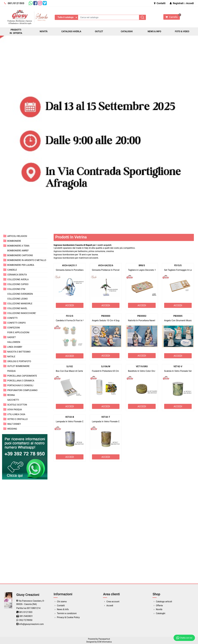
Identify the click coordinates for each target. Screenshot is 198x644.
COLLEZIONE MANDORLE (20, 304)
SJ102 (70, 366)
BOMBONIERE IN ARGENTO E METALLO (27, 260)
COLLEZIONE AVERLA (18, 279)
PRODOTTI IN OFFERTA (16, 31)
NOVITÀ (44, 31)
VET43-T (106, 417)
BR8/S (142, 265)
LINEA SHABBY (15, 347)
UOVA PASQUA (15, 410)
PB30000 (106, 316)
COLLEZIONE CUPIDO (18, 284)
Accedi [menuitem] (110, 606)
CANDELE (12, 270)
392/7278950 (26, 620)
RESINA (11, 395)
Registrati (178, 3)
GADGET (12, 337)
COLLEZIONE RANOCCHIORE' (22, 313)
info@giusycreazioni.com (31, 624)
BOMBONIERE (14, 241)
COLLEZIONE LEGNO (17, 299)
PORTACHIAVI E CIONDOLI (20, 385)
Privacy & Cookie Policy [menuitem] (68, 617)
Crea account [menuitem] (113, 602)
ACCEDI (70, 305)
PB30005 (178, 316)
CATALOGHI (127, 31)
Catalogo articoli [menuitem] (164, 602)
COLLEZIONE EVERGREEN (20, 294)
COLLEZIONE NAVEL (17, 308)
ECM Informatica (104, 642)
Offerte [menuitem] (159, 606)
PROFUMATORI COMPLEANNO (22, 390)
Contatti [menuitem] (61, 606)
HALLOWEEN (14, 342)
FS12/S (70, 316)
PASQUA (11, 371)
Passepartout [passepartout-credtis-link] (104, 639)
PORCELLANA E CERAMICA (21, 381)
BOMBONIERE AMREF (18, 251)
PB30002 (142, 316)
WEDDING (12, 429)
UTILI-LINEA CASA (16, 414)
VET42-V (178, 366)
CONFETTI (12, 318)
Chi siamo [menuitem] (62, 602)
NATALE (11, 357)
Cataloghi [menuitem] (161, 613)
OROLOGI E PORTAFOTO (19, 361)
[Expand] (5, 236)
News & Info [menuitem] (63, 609)
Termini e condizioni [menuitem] (67, 613)
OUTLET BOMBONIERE (18, 366)
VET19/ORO (142, 366)
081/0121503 (14, 3)
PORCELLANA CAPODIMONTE (22, 376)
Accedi (190, 3)
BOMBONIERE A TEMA (18, 246)
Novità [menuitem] (159, 609)
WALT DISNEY (14, 424)
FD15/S (178, 265)
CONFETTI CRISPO (16, 323)
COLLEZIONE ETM (16, 289)
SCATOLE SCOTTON (17, 405)
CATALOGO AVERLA (71, 31)
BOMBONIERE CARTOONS (20, 255)
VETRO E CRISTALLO (17, 419)
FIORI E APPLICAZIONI (18, 332)
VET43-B (70, 417)
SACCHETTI (13, 400)
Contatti (160, 3)
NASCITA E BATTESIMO (19, 352)
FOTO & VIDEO (182, 31)
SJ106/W (106, 366)
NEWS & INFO (154, 31)
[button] (142, 17)
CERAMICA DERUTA (17, 275)
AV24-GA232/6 (106, 265)
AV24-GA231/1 (70, 265)
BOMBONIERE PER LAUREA (21, 265)
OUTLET (99, 31)
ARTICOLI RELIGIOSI (17, 236)
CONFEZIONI (14, 328)
